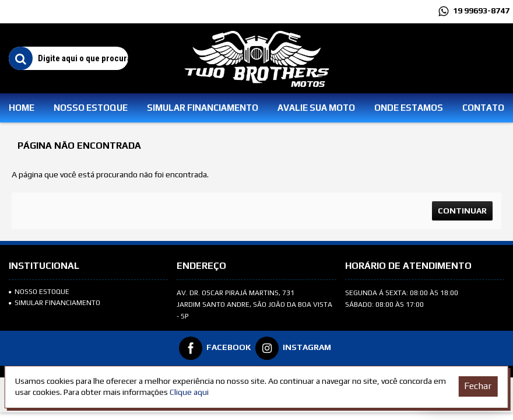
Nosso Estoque (39, 292)
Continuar (462, 211)
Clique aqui (189, 392)
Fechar (478, 386)
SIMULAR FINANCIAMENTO (55, 303)
